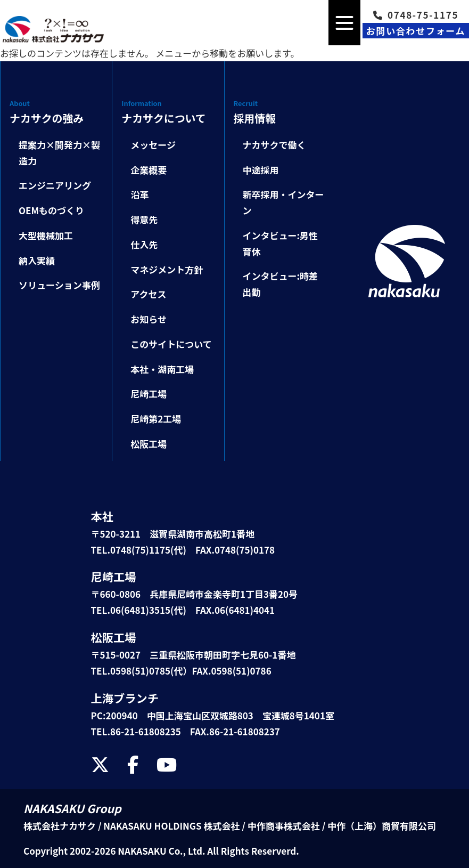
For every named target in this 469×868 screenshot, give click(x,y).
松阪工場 (149, 444)
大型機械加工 (46, 235)
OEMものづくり (51, 210)
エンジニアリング (55, 185)
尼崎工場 (149, 394)
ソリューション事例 (59, 285)
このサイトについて (171, 344)
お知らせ (149, 319)
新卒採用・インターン (283, 202)
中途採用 (261, 170)
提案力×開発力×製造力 (59, 153)
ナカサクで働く (274, 145)
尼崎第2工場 (156, 419)
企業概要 (149, 170)
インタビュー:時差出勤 (281, 284)
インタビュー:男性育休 (281, 243)
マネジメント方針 (167, 269)
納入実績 (37, 260)
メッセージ (153, 145)
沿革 (139, 194)
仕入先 (144, 244)
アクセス (148, 294)
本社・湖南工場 (162, 369)
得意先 (144, 219)
